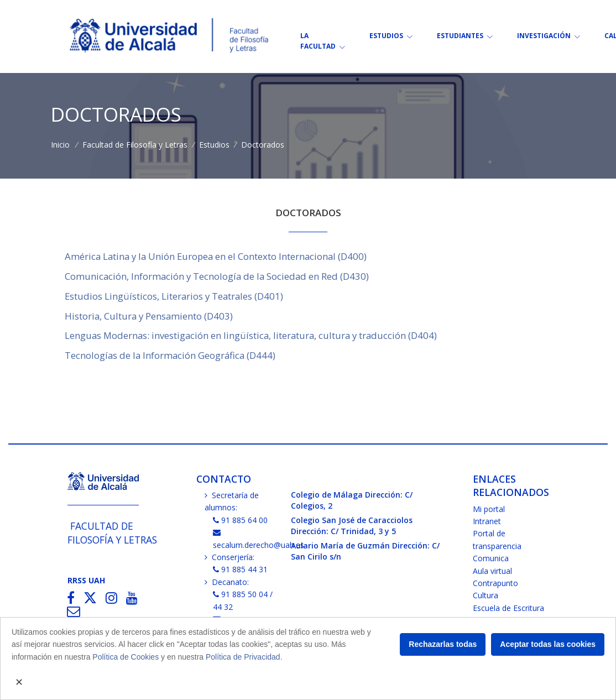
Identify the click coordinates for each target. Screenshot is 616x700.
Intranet (487, 521)
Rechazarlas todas (443, 644)
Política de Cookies (126, 657)
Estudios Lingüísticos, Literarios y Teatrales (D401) (174, 296)
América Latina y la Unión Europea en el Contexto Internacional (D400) (216, 256)
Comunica (491, 558)
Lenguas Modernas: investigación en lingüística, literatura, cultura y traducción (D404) (251, 335)
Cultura (486, 595)
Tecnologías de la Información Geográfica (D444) (170, 355)
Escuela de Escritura (508, 608)
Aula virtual (492, 571)
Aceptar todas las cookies (548, 644)
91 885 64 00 (241, 520)
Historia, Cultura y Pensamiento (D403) (149, 316)
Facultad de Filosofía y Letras (135, 145)
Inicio (60, 145)
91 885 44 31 (241, 569)
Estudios (214, 145)
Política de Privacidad (243, 657)
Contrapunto (495, 583)
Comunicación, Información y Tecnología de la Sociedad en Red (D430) (217, 276)
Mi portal (489, 509)
